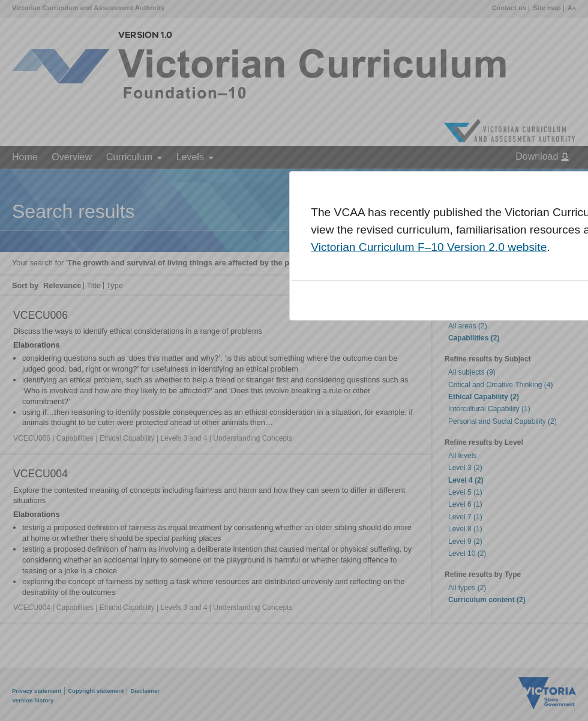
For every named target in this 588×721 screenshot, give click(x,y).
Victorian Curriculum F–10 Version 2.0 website (429, 247)
